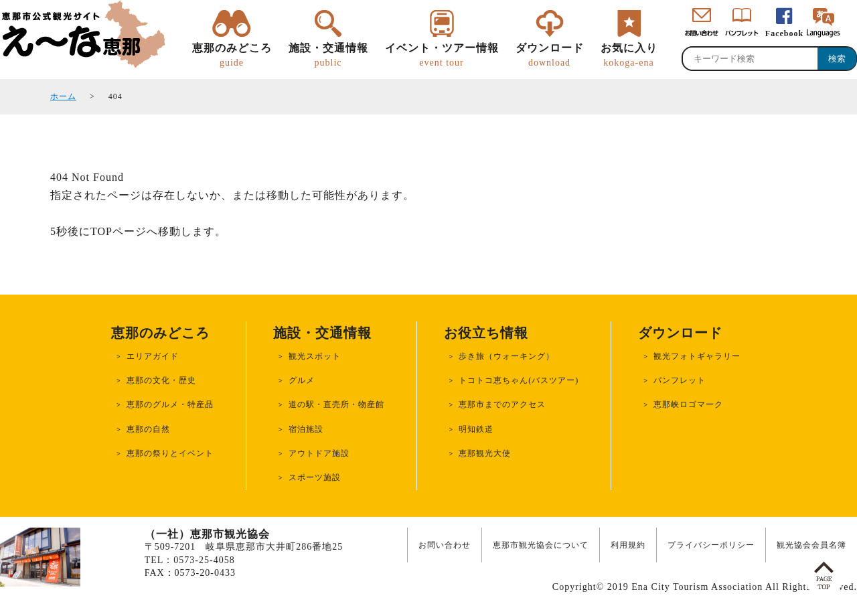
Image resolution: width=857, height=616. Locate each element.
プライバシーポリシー (711, 545)
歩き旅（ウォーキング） (507, 356)
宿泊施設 (306, 429)
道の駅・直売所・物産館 (336, 404)
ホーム (63, 96)
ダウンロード (550, 56)
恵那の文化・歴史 (161, 380)
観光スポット (315, 356)
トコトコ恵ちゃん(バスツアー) (519, 380)
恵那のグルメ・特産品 (170, 404)
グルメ (302, 380)
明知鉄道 (476, 429)
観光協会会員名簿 (811, 545)
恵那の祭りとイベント (170, 453)
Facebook (784, 33)
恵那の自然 (148, 429)
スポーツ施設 (315, 477)
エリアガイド (153, 356)
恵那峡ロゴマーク (688, 404)
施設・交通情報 (328, 56)
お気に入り (629, 56)
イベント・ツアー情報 (442, 56)
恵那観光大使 (485, 453)
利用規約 (628, 545)
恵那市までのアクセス (502, 404)
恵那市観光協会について (541, 545)
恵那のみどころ (232, 56)
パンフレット (680, 380)
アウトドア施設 (319, 453)
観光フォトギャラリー (697, 356)
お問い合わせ (445, 545)
